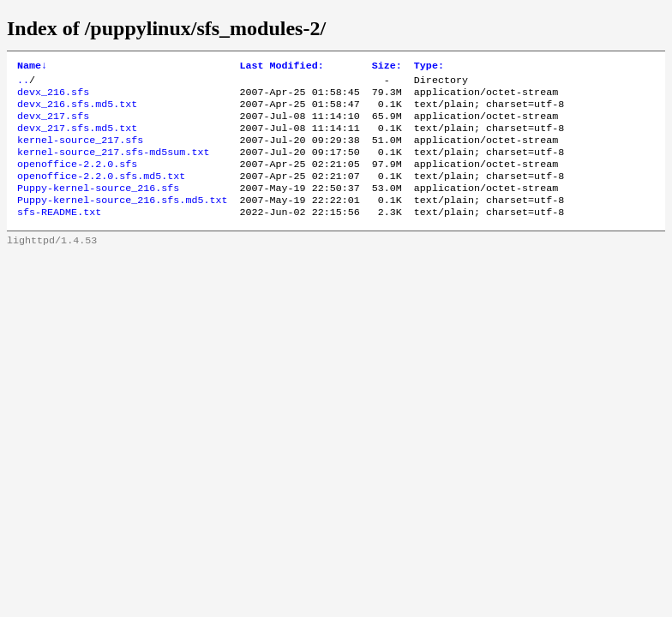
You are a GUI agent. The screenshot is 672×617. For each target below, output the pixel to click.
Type (429, 67)
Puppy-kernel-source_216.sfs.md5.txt (122, 220)
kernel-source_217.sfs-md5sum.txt (113, 165)
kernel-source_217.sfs (80, 152)
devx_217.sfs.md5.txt (77, 138)
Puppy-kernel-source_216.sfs (98, 207)
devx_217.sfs (53, 124)
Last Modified (281, 67)
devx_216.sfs (53, 97)
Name (32, 67)
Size (387, 67)
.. (23, 83)
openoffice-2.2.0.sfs (77, 179)
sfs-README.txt (59, 234)
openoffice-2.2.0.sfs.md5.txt (101, 193)
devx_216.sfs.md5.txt (77, 111)
